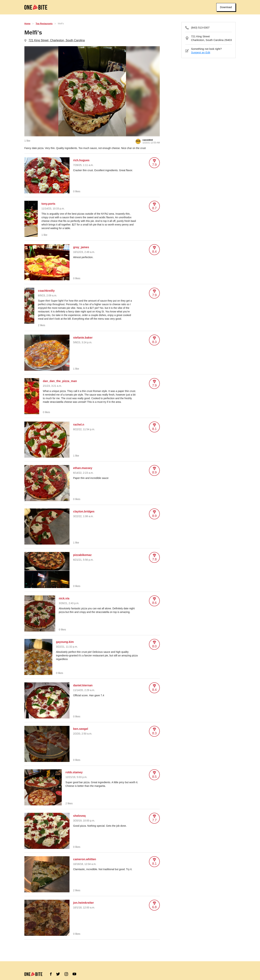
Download (226, 7)
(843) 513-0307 (200, 28)
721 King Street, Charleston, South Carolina (57, 40)
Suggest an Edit (201, 52)
